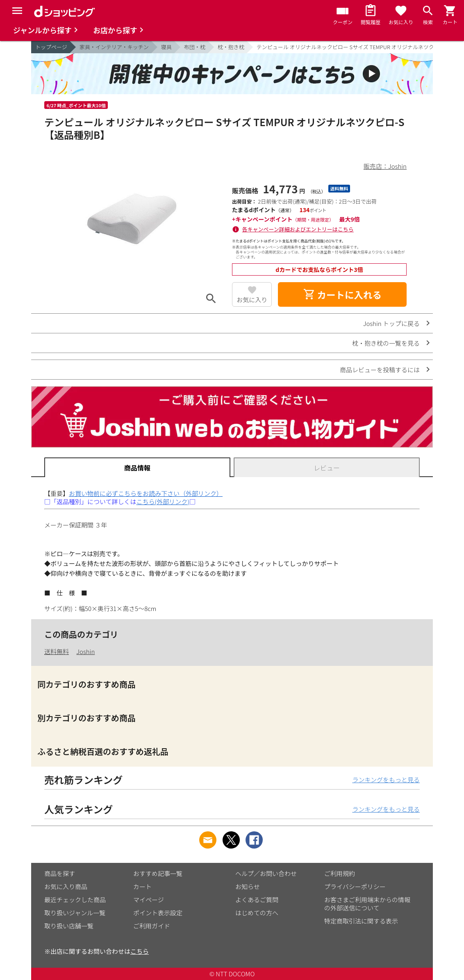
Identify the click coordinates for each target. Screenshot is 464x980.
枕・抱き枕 (231, 47)
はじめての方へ (257, 913)
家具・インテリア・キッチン (114, 47)
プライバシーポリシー (355, 886)
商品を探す (60, 873)
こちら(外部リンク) (163, 501)
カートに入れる (342, 294)
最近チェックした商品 (75, 900)
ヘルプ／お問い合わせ (266, 873)
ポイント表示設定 (158, 913)
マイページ (149, 900)
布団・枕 (195, 47)
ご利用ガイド (152, 926)
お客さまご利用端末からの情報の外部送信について (367, 904)
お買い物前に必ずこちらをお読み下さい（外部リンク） (146, 493)
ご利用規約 (340, 873)
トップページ (51, 47)
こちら (140, 951)
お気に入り (252, 300)
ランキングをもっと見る (386, 780)
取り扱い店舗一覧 (69, 926)
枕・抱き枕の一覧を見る (386, 343)
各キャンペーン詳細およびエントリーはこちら (298, 229)
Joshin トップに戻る (391, 323)
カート (142, 886)
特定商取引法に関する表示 (361, 921)
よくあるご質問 (257, 900)
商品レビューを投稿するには (380, 370)
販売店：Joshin (385, 166)
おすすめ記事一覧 (158, 873)
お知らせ (248, 886)
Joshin (85, 651)
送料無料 (57, 651)
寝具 (166, 47)
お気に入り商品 (66, 886)
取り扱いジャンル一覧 (75, 913)
